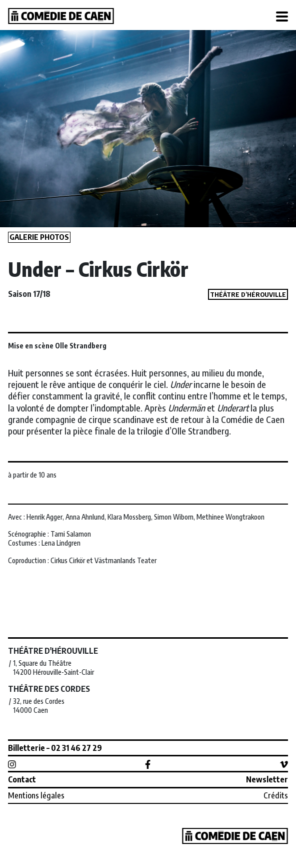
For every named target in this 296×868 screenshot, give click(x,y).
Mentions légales (36, 795)
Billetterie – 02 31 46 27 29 (55, 748)
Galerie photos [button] (39, 237)
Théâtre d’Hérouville (248, 294)
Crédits (276, 795)
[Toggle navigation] (282, 17)
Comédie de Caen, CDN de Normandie (235, 836)
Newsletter (267, 779)
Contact (22, 779)
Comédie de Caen (61, 16)
